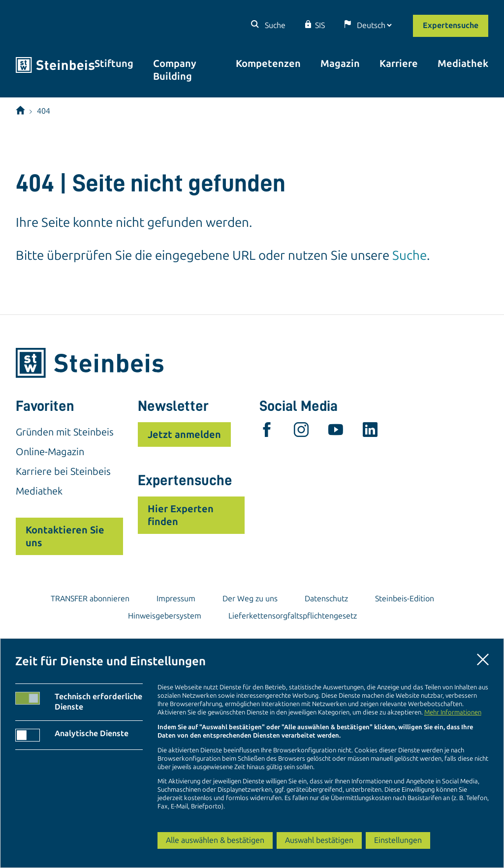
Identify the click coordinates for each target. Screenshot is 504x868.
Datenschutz (326, 599)
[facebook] (267, 432)
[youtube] (336, 432)
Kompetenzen (268, 63)
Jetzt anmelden (184, 434)
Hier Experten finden (181, 515)
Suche (274, 25)
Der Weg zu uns (250, 599)
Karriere (399, 63)
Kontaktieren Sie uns (65, 536)
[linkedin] (370, 432)
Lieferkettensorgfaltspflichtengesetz (293, 616)
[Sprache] (374, 25)
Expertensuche (451, 25)
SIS (320, 25)
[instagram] (301, 432)
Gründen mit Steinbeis (65, 432)
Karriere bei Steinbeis (63, 471)
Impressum (176, 599)
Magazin (340, 63)
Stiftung (114, 63)
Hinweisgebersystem (165, 616)
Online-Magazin (50, 452)
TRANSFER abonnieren (90, 599)
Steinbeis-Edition (405, 599)
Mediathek (463, 63)
